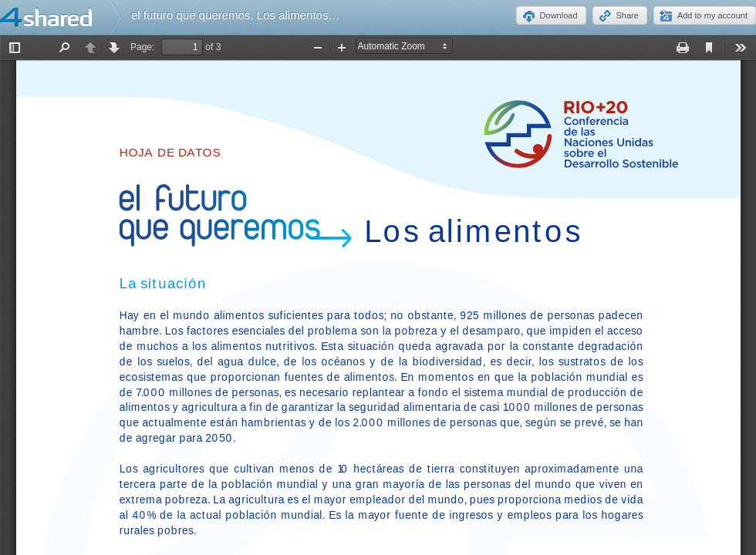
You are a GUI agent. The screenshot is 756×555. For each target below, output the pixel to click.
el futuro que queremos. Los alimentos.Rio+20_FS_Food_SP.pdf (297, 15)
